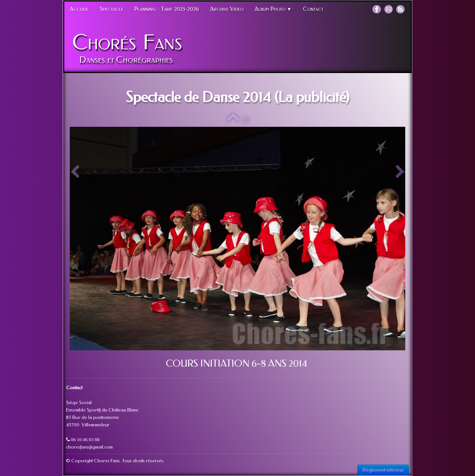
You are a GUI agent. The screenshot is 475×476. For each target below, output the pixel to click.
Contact (313, 9)
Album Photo (273, 9)
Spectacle (112, 9)
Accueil (79, 9)
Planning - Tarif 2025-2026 (167, 9)
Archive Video (227, 9)
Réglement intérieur (383, 470)
